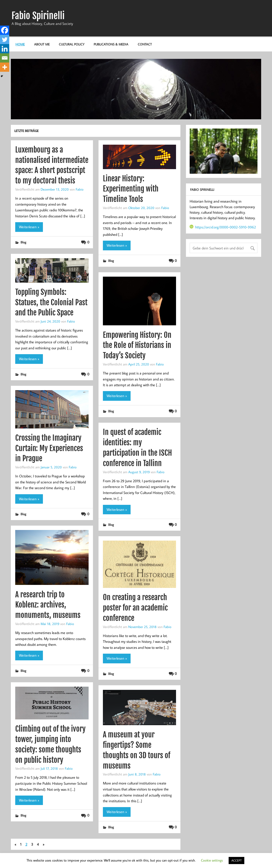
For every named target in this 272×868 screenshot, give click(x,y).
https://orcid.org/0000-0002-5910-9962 (223, 227)
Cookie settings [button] (212, 860)
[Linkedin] (5, 49)
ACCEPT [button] (236, 860)
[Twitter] (5, 39)
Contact (145, 44)
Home (20, 44)
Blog (23, 242)
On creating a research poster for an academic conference (135, 608)
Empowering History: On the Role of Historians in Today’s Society (137, 345)
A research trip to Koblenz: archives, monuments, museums (48, 605)
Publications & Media (111, 44)
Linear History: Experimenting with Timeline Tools (131, 189)
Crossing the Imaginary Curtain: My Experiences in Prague (49, 448)
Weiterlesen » (29, 227)
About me (42, 44)
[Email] (5, 58)
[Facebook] (5, 30)
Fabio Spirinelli (38, 16)
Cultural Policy (72, 44)
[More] (5, 67)
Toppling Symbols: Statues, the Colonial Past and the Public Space (51, 302)
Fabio (80, 189)
